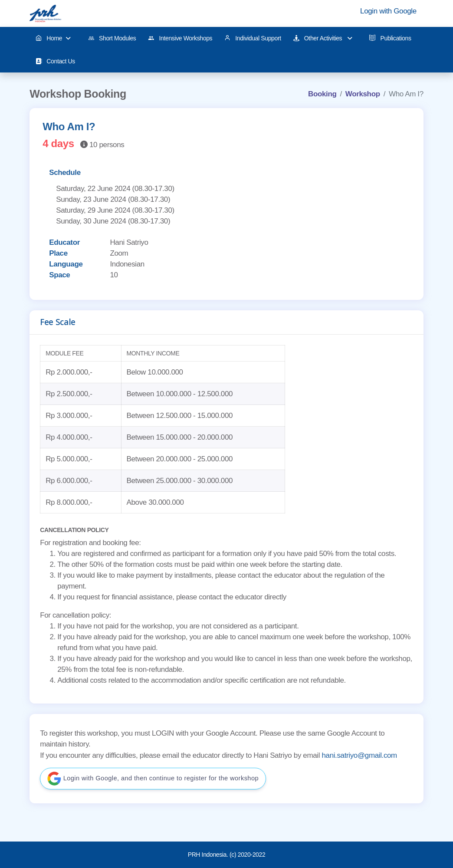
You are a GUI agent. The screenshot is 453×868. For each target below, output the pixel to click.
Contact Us (55, 61)
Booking (322, 94)
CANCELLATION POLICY (74, 530)
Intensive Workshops (180, 38)
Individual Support (253, 38)
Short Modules (112, 38)
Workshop (363, 94)
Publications (390, 38)
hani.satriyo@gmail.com (359, 755)
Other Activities (323, 38)
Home (53, 38)
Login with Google (388, 11)
